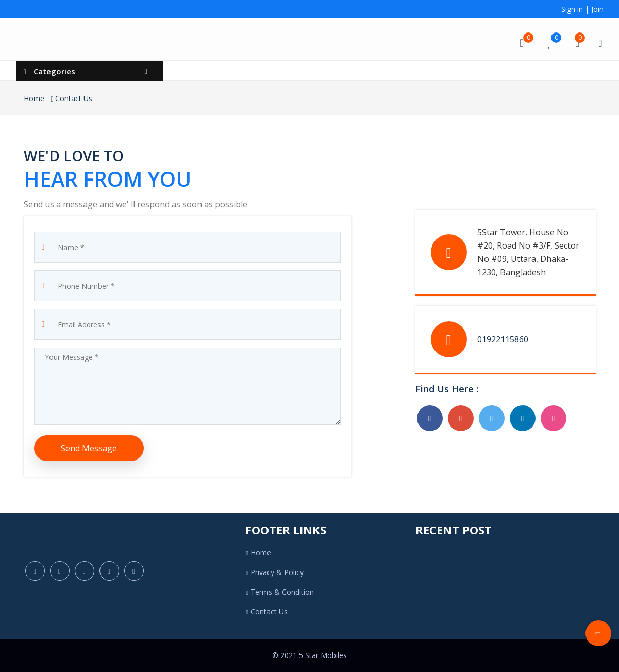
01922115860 (503, 339)
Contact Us (74, 98)
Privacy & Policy (274, 572)
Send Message (89, 448)
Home (34, 98)
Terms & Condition (280, 592)
